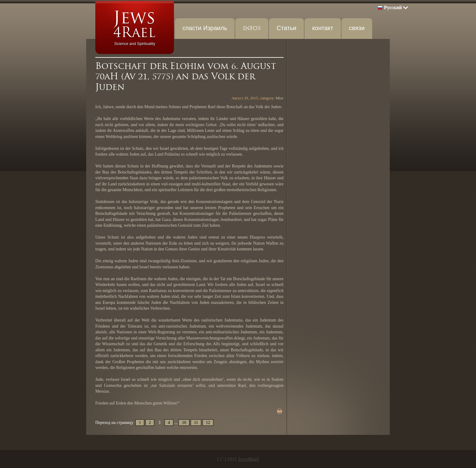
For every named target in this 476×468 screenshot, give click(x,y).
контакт (323, 28)
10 (184, 423)
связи (357, 28)
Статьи (286, 28)
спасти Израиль (205, 28)
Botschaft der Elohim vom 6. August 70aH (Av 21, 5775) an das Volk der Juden (186, 76)
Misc (280, 98)
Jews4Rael (248, 459)
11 (196, 423)
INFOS (252, 28)
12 (208, 423)
